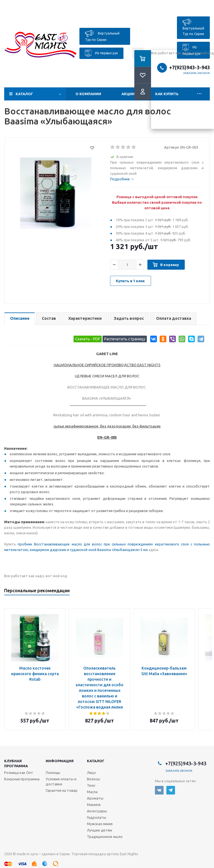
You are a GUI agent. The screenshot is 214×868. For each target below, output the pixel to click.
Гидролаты (97, 817)
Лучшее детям (99, 830)
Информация (60, 761)
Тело (91, 785)
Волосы (93, 779)
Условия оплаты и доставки (61, 781)
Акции (128, 94)
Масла (92, 792)
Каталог (24, 94)
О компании (88, 94)
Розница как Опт (19, 773)
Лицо (91, 773)
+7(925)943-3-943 (186, 763)
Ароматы (95, 798)
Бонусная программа (22, 779)
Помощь (53, 773)
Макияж (94, 805)
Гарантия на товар (62, 790)
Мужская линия (100, 824)
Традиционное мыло (105, 837)
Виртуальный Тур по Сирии (102, 36)
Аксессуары (97, 811)
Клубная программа (16, 763)
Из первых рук (101, 53)
